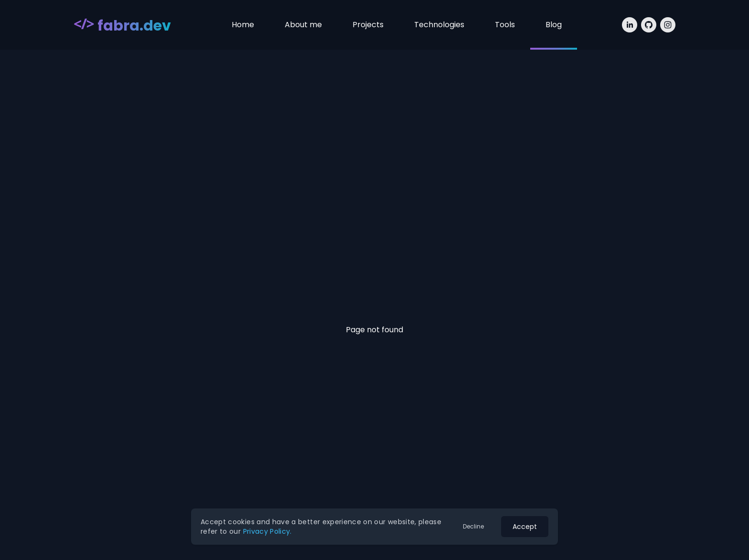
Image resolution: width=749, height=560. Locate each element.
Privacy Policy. (267, 531)
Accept (525, 527)
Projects (368, 25)
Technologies (439, 25)
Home (243, 25)
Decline (473, 526)
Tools (505, 25)
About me (303, 25)
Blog (554, 25)
